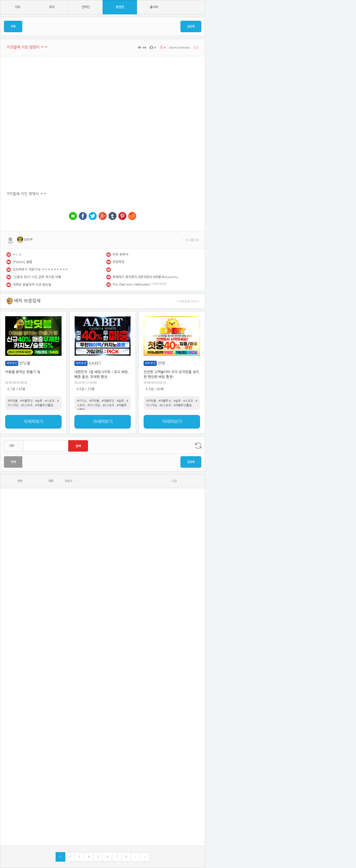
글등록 (191, 26)
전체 (13, 462)
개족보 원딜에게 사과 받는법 (32, 285)
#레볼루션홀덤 (44, 405)
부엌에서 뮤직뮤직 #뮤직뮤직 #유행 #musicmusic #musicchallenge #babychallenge (147, 277)
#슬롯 (39, 401)
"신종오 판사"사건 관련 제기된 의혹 (37, 277)
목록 (13, 26)
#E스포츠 (27, 405)
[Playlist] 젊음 (22, 262)
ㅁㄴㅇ (17, 254)
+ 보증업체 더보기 (188, 301)
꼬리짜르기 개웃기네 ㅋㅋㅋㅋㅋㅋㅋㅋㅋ (40, 270)
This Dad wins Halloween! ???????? (139, 284)
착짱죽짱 (118, 262)
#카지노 (82, 401)
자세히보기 (33, 422)
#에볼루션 (26, 401)
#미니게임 (94, 405)
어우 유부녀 (120, 254)
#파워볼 (13, 401)
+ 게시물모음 (191, 240)
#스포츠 (50, 401)
